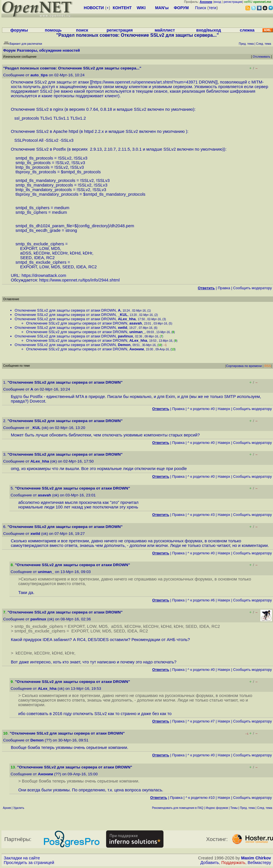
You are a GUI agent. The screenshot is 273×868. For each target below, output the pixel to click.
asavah (136, 323)
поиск (82, 30)
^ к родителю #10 (200, 798)
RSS (268, 366)
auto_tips (39, 75)
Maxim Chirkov (256, 858)
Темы (234, 808)
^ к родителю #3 (201, 515)
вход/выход (208, 30)
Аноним (137, 349)
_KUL (123, 315)
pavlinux (125, 336)
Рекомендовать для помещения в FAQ (178, 808)
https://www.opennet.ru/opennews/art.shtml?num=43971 (145, 82)
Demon (124, 345)
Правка (224, 288)
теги (213, 8)
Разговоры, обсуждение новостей (48, 50)
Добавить (210, 863)
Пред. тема (247, 808)
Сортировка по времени (244, 366)
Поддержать (233, 863)
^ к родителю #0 (201, 409)
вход (218, 2)
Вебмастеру (259, 863)
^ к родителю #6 (201, 600)
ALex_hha (127, 319)
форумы (19, 30)
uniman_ (137, 332)
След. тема (265, 808)
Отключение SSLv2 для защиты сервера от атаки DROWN (65, 310)
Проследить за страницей (29, 863)
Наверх (224, 409)
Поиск (201, 8)
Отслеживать (261, 57)
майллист (165, 30)
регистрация (233, 2)
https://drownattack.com (44, 275)
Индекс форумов (217, 808)
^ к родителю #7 (201, 721)
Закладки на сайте (22, 858)
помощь (53, 30)
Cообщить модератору (252, 288)
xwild (123, 328)
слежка (247, 30)
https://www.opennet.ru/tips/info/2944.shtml (80, 280)
